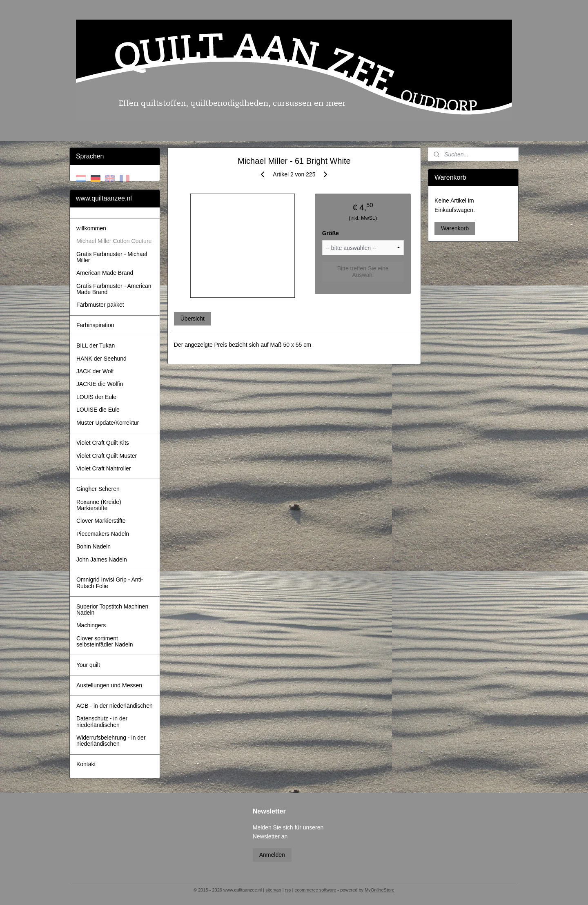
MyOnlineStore (380, 890)
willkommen (91, 228)
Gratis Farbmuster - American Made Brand (114, 289)
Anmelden (272, 855)
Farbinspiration (95, 325)
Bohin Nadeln (94, 546)
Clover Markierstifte (101, 521)
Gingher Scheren (98, 489)
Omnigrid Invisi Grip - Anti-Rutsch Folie (110, 583)
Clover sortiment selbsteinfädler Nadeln (105, 641)
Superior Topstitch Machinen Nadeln (112, 610)
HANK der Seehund (101, 359)
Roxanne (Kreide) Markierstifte (99, 505)
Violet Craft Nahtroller (104, 468)
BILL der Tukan (96, 346)
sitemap (273, 890)
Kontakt (86, 764)
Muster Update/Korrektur (108, 423)
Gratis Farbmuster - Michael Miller (112, 257)
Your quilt (88, 665)
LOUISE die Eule (98, 410)
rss (288, 890)
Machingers (91, 625)
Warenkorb (455, 228)
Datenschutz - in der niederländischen (102, 721)
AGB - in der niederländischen (115, 706)
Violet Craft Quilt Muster (107, 456)
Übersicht (192, 319)
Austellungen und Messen (109, 685)
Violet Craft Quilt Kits (103, 443)
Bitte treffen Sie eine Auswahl (363, 272)
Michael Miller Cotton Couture (114, 241)
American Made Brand (105, 273)
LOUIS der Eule (96, 397)
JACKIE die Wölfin (100, 384)
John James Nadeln (102, 559)
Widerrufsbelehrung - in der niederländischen (111, 741)
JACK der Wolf (95, 371)
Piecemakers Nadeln (103, 534)
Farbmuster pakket (100, 305)
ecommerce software (315, 890)
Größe (330, 233)
